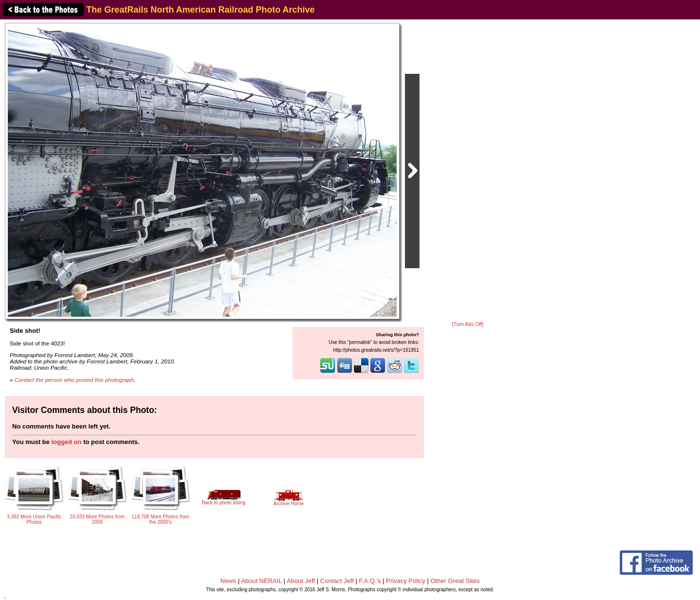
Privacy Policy (406, 581)
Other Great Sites (455, 581)
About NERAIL (262, 581)
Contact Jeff (337, 581)
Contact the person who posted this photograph (74, 380)
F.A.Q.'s (370, 581)
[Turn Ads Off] (468, 324)
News (228, 581)
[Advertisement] (468, 171)
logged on (67, 442)
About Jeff (301, 581)
